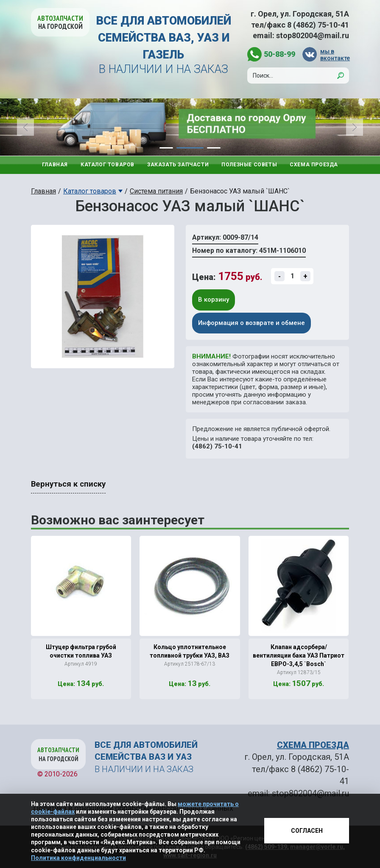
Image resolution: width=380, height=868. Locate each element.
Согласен (307, 831)
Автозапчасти (60, 22)
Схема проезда (314, 165)
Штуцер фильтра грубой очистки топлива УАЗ (81, 651)
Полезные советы (249, 165)
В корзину (214, 300)
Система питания (156, 191)
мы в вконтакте (335, 55)
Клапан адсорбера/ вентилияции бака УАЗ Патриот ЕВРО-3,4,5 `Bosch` (299, 655)
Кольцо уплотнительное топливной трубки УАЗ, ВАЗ (190, 651)
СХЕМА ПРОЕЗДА (313, 745)
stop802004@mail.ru (313, 35)
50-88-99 (279, 54)
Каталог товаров (108, 165)
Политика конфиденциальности (78, 858)
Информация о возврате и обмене (251, 323)
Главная (55, 165)
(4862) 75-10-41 (217, 446)
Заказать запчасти (178, 165)
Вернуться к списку (68, 484)
